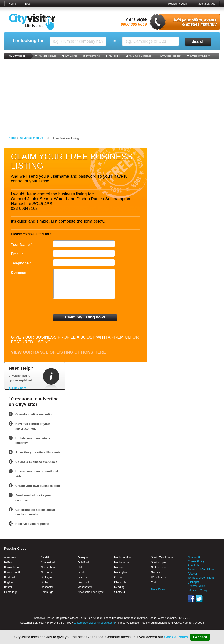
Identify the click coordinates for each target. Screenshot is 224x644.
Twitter (199, 598)
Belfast (8, 562)
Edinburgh (47, 592)
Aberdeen (10, 557)
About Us (194, 565)
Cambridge (11, 592)
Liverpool (83, 582)
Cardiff (45, 557)
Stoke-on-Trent (160, 567)
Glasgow (83, 557)
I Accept (200, 637)
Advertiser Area (206, 4)
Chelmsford (48, 562)
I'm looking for (28, 41)
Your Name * (21, 245)
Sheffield (120, 592)
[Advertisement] (112, 96)
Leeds (81, 572)
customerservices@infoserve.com (94, 623)
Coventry (46, 572)
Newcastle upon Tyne (91, 592)
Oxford (118, 577)
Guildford (83, 562)
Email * (17, 254)
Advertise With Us (32, 138)
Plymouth (120, 582)
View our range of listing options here (58, 352)
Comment (19, 273)
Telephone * (21, 263)
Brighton (9, 582)
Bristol (8, 587)
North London (123, 557)
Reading (119, 587)
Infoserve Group (198, 590)
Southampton (159, 562)
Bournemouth (12, 572)
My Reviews (93, 56)
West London (159, 577)
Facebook (191, 598)
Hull (80, 567)
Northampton (122, 562)
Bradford (9, 577)
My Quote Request (171, 56)
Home (12, 4)
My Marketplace (47, 56)
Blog (28, 4)
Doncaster (47, 587)
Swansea (157, 572)
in (114, 41)
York (154, 582)
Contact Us (195, 557)
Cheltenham (48, 567)
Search (198, 41)
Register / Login (178, 4)
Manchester (85, 587)
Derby (45, 582)
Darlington (47, 577)
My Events (71, 56)
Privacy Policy (196, 586)
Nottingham (121, 572)
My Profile (114, 56)
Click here (19, 388)
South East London (163, 557)
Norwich (119, 567)
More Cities (158, 589)
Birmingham (11, 567)
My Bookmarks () (200, 56)
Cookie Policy (176, 637)
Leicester (83, 577)
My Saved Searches (140, 56)
